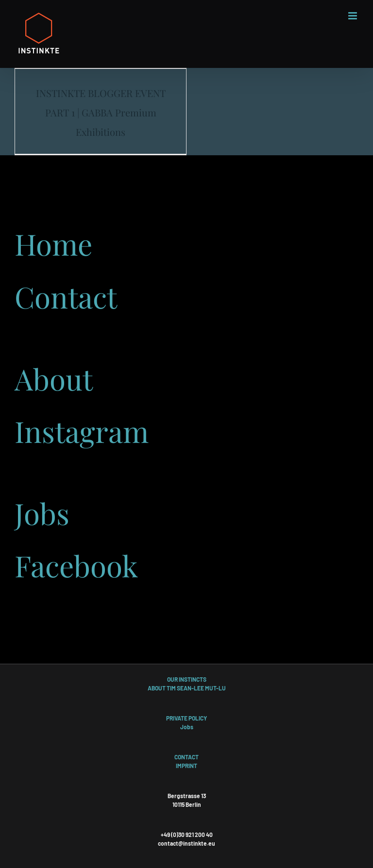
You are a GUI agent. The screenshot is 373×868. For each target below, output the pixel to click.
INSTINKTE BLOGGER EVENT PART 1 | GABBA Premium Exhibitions (101, 112)
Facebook (76, 565)
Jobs (42, 513)
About (54, 378)
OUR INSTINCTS (187, 679)
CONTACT (186, 757)
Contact (66, 296)
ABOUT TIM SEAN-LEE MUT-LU (187, 688)
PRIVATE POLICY (186, 718)
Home (53, 244)
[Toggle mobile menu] (353, 16)
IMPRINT (186, 766)
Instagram (82, 431)
